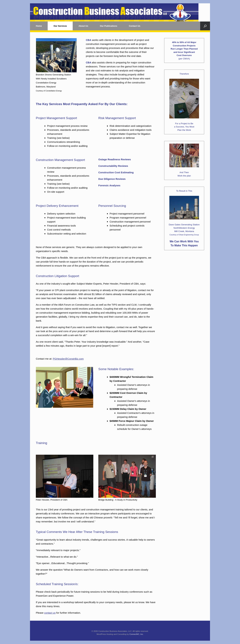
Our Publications (108, 26)
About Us (83, 26)
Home (39, 26)
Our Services (60, 26)
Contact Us (135, 26)
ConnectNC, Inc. (136, 634)
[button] (205, 26)
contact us (50, 613)
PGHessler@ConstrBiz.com (68, 359)
